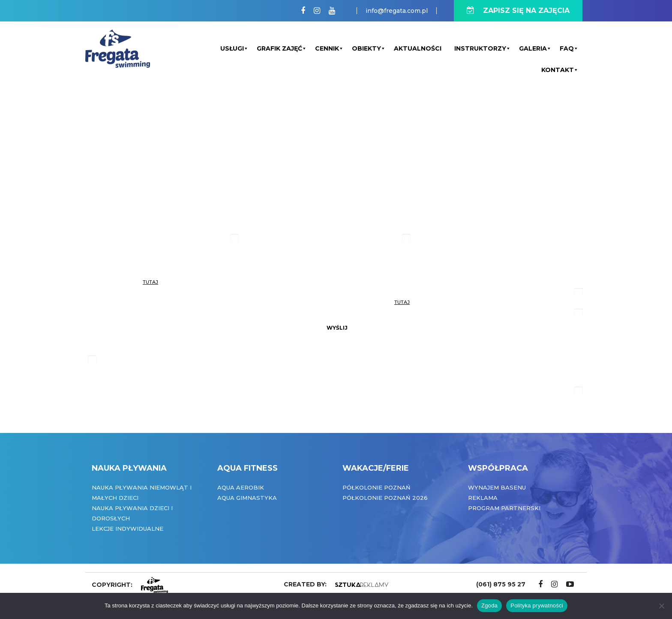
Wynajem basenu (497, 487)
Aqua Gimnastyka (247, 498)
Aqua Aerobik (241, 487)
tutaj (150, 282)
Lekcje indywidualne (127, 529)
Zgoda (489, 605)
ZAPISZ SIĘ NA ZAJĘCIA (518, 11)
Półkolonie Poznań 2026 (385, 498)
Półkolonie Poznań (376, 487)
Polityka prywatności (537, 605)
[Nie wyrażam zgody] (661, 606)
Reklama (483, 498)
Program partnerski (504, 508)
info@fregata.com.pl (397, 11)
